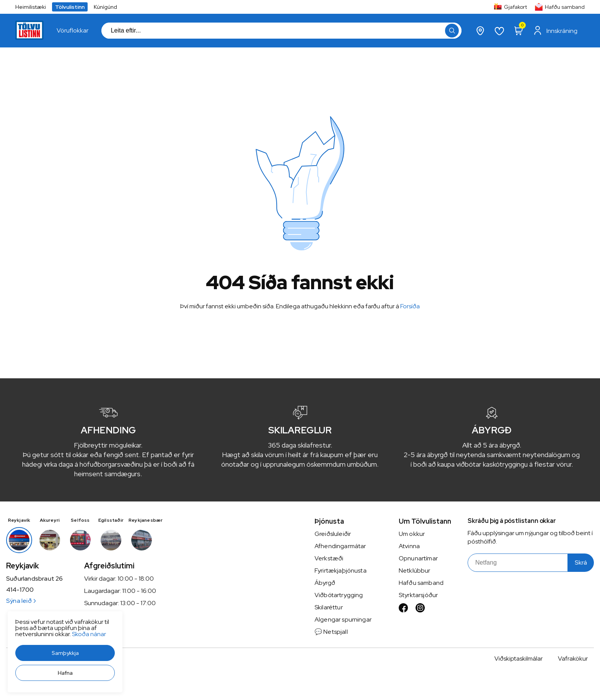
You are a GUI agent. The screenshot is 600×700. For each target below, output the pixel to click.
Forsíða (410, 306)
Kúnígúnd (105, 7)
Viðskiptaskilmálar (518, 658)
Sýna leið (21, 601)
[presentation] (73, 31)
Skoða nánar (89, 634)
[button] (65, 653)
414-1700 (20, 590)
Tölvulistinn (70, 7)
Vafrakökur (573, 658)
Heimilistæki (31, 7)
